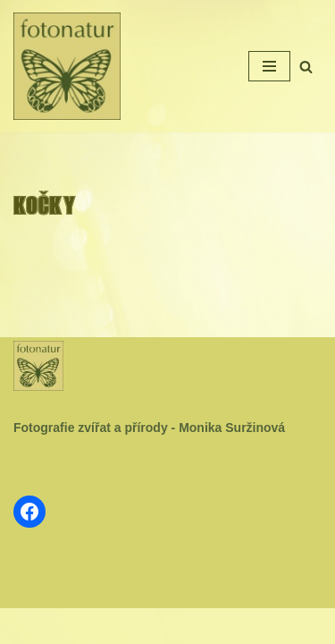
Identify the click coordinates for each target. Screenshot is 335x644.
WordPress (209, 626)
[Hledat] (306, 67)
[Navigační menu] (269, 66)
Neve (113, 626)
